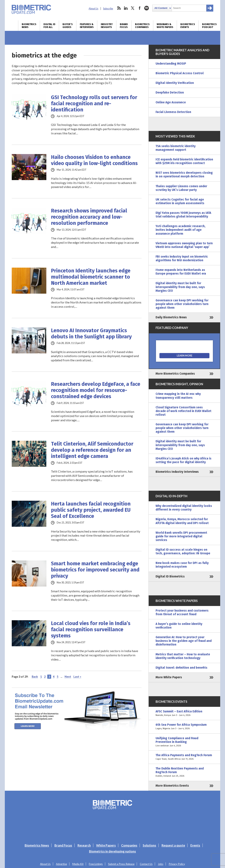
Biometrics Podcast (209, 26)
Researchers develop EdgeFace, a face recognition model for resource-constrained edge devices (96, 390)
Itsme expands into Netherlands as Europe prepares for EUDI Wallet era (181, 272)
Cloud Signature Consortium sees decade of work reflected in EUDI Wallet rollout (183, 411)
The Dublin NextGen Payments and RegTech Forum (184, 772)
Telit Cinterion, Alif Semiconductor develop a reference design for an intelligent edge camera (92, 450)
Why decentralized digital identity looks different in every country (184, 508)
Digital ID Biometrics (170, 576)
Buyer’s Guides (68, 26)
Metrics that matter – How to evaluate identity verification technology (183, 656)
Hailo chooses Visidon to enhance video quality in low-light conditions (94, 160)
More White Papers (169, 677)
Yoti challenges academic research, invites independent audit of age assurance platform (180, 230)
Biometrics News (29, 26)
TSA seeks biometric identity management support (176, 148)
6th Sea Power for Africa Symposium (184, 727)
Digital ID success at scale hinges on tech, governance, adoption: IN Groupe (183, 552)
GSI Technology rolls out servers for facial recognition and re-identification (94, 104)
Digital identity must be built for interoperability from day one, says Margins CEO (180, 287)
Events (195, 845)
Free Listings (96, 864)
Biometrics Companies (142, 26)
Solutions (149, 845)
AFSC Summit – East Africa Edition (184, 713)
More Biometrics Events (172, 786)
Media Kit (78, 864)
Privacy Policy (177, 864)
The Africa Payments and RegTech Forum (184, 757)
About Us (93, 9)
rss (119, 8)
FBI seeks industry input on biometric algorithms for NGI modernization (182, 258)
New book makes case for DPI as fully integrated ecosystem (182, 565)
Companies (129, 845)
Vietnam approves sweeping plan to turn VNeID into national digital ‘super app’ (184, 245)
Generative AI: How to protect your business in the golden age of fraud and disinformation (184, 641)
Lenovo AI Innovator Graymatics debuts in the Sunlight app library (91, 334)
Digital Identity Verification (175, 83)
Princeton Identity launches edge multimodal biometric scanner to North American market (91, 277)
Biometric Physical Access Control (180, 73)
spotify (147, 8)
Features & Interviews (87, 26)
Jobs (161, 864)
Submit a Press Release (121, 864)
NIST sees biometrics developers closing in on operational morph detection (184, 175)
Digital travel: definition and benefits (181, 668)
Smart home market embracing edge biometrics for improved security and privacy (95, 570)
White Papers (106, 845)
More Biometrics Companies (175, 374)
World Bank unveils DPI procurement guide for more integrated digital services (181, 536)
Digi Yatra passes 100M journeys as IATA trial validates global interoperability (183, 215)
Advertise (61, 864)
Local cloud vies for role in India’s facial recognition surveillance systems (91, 630)
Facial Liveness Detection (173, 112)
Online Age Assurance (171, 102)
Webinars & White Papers (165, 26)
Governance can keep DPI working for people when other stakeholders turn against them (182, 304)
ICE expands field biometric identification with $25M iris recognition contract (184, 161)
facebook (140, 8)
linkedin (126, 8)
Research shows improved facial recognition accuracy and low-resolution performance (89, 217)
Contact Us (146, 864)
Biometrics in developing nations (112, 851)
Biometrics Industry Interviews (177, 472)
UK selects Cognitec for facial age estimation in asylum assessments (180, 201)
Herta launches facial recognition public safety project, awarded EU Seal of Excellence (91, 510)
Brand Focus (124, 26)
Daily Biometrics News (171, 317)
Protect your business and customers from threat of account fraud (182, 612)
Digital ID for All (49, 26)
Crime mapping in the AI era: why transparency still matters (178, 396)
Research (84, 845)
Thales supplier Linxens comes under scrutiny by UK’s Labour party (181, 188)
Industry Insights (107, 26)
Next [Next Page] (68, 677)
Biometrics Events (188, 26)
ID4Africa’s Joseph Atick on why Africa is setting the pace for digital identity (183, 460)
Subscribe (108, 9)
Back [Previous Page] (35, 677)
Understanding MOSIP (171, 64)
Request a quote (173, 845)
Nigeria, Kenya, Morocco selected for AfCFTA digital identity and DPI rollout (182, 521)
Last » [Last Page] (77, 677)
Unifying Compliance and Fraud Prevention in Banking (184, 742)
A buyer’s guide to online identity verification (179, 626)
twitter (133, 8)
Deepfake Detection (170, 93)
